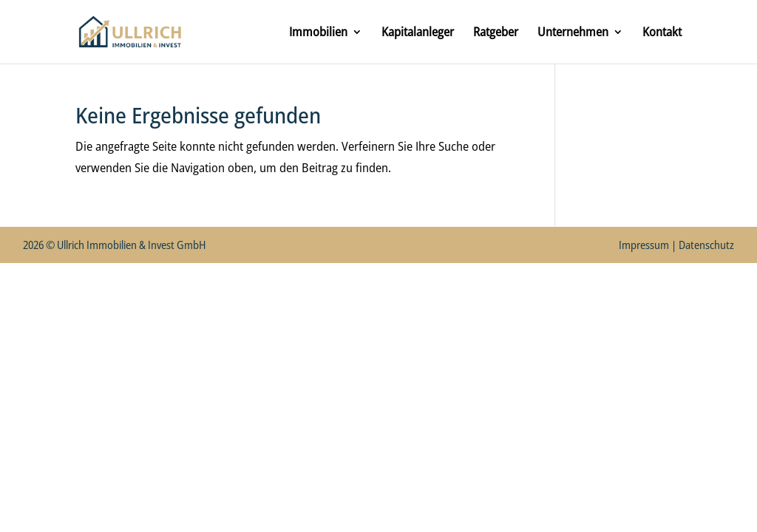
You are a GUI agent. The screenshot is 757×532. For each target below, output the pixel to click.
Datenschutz (706, 245)
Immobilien (318, 33)
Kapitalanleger (418, 33)
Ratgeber (496, 33)
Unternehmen (573, 33)
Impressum (644, 245)
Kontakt (662, 33)
